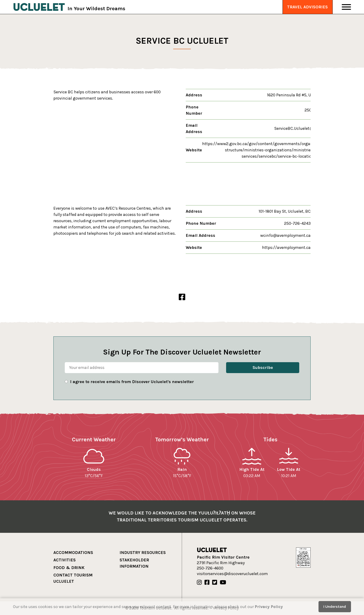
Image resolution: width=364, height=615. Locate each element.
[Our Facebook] (207, 582)
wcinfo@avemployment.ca (285, 235)
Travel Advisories (307, 7)
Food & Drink (69, 568)
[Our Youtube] (223, 582)
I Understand (335, 607)
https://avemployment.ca (286, 247)
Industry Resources (143, 553)
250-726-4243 (297, 223)
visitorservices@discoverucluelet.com (232, 574)
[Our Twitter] (215, 582)
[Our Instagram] (199, 582)
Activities (65, 560)
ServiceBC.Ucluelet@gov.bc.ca (303, 128)
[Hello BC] (303, 557)
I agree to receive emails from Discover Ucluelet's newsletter (132, 382)
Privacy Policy (269, 607)
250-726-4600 (210, 568)
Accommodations (73, 553)
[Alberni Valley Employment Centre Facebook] (182, 297)
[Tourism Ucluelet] (39, 7)
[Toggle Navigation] (346, 7)
